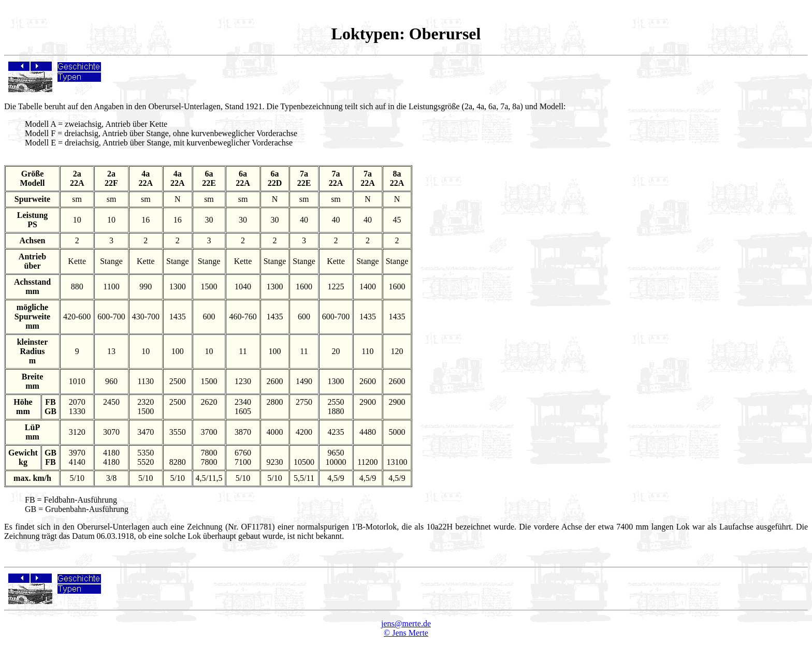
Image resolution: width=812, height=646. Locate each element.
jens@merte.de (406, 623)
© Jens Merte (406, 633)
